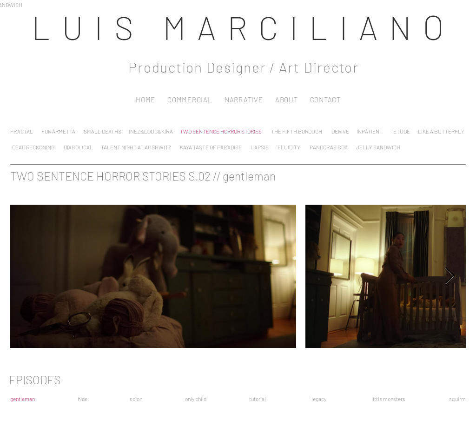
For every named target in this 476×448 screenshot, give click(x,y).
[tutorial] (258, 398)
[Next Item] (450, 276)
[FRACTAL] (21, 131)
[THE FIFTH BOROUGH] (296, 131)
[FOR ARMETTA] (58, 131)
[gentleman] (22, 398)
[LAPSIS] (260, 147)
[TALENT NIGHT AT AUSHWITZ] (136, 147)
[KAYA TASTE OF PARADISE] (211, 147)
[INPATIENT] (370, 131)
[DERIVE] (340, 131)
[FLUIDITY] (289, 147)
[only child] (195, 398)
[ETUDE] (402, 131)
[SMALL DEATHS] (102, 131)
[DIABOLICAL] (78, 147)
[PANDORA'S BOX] (328, 147)
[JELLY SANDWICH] (378, 147)
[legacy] (319, 398)
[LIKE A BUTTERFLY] (441, 131)
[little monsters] (388, 398)
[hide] (83, 398)
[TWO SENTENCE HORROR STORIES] (221, 131)
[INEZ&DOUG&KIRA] (151, 131)
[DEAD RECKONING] (33, 147)
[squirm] (457, 398)
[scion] (136, 398)
